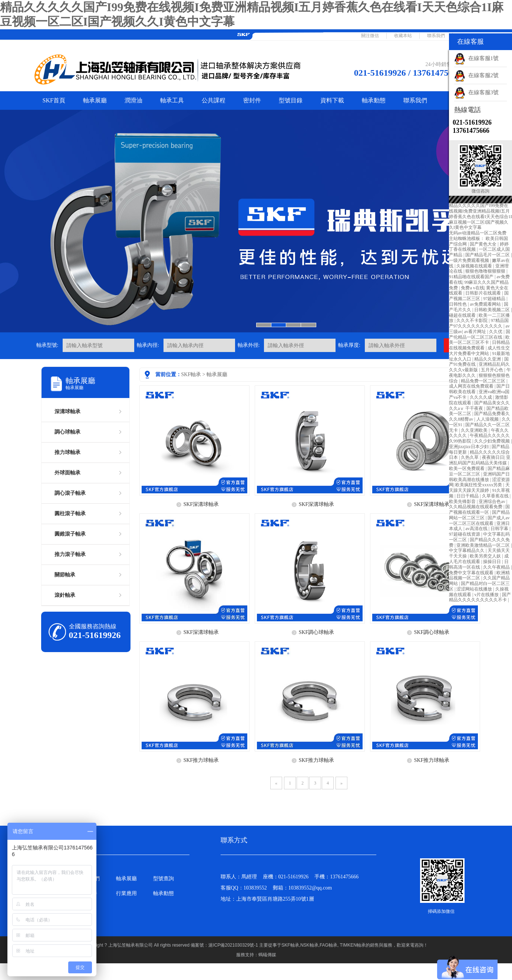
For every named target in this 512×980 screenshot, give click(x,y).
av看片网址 (476, 332)
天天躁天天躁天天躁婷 (479, 488)
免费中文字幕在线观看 (472, 573)
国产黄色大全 (484, 244)
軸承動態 (374, 100)
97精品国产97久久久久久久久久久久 (479, 323)
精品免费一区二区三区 (484, 381)
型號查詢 (163, 879)
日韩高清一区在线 (479, 564)
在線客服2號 (476, 75)
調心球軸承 (67, 432)
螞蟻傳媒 (267, 955)
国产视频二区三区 (479, 296)
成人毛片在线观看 (479, 559)
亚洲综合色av (492, 501)
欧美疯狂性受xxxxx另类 (479, 485)
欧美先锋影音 (463, 501)
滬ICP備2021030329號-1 (234, 945)
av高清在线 (477, 529)
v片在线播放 (487, 595)
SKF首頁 (54, 100)
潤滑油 (133, 100)
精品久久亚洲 (488, 359)
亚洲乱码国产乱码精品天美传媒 (480, 460)
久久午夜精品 (497, 567)
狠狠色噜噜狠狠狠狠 (486, 271)
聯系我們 (436, 36)
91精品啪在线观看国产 (472, 277)
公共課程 (214, 100)
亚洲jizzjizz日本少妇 (469, 447)
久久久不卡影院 (473, 320)
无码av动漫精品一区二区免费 (478, 233)
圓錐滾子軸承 (70, 534)
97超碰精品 (495, 299)
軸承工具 (172, 100)
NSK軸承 (309, 945)
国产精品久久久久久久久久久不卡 (480, 597)
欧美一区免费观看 (467, 468)
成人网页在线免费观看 (472, 386)
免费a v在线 (472, 288)
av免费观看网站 (486, 304)
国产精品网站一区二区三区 (479, 515)
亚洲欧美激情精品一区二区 (484, 545)
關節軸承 (65, 575)
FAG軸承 (328, 945)
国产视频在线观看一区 (479, 509)
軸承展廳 (95, 100)
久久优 (496, 332)
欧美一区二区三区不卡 (479, 340)
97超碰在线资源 (465, 534)
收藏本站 (403, 36)
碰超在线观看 (463, 315)
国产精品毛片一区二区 (488, 255)
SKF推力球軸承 (201, 760)
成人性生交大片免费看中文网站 (479, 351)
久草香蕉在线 (496, 496)
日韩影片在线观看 (484, 293)
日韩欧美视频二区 (493, 310)
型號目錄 (291, 100)
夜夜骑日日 (493, 457)
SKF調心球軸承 (317, 632)
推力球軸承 (67, 452)
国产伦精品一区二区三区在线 (480, 334)
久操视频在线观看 (475, 266)
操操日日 (493, 562)
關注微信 (370, 36)
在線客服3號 (476, 92)
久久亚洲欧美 (475, 430)
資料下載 (332, 100)
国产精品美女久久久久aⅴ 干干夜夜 (479, 406)
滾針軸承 (65, 595)
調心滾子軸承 (70, 493)
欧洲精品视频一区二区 (479, 575)
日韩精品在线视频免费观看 (479, 345)
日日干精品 (468, 496)
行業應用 (126, 893)
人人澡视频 (488, 419)
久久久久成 (481, 397)
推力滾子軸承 (70, 554)
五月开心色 (493, 370)
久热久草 (470, 457)
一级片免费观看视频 (470, 260)
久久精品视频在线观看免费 (476, 507)
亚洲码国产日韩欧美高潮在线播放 (479, 477)
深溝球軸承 (67, 412)
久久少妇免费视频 (493, 441)
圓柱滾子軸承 (70, 514)
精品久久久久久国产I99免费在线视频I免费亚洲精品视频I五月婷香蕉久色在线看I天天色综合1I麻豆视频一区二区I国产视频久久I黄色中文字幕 (480, 216)
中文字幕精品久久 (467, 550)
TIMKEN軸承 (353, 945)
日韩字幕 (500, 529)
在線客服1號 (476, 58)
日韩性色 (458, 304)
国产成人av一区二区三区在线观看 (479, 521)
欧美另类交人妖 (486, 556)
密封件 (252, 100)
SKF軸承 (191, 374)
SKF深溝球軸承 (201, 504)
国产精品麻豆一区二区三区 (479, 471)
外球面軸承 (67, 473)
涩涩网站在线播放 (475, 589)
